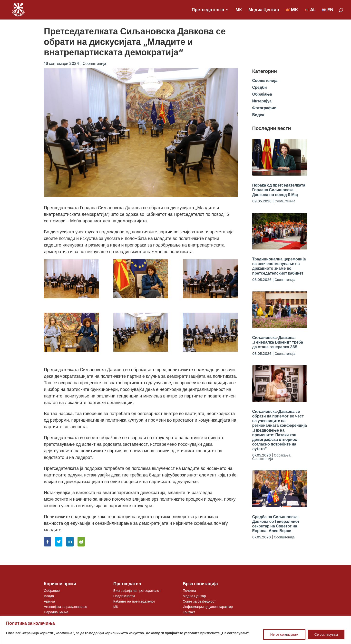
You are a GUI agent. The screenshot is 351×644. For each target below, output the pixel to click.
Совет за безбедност (199, 601)
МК (239, 10)
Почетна (189, 590)
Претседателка (208, 10)
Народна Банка (56, 612)
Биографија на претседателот (137, 590)
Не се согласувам (284, 634)
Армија (49, 601)
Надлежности (124, 596)
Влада (49, 596)
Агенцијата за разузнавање (65, 607)
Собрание (52, 590)
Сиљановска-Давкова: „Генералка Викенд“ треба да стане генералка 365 (278, 342)
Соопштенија (94, 63)
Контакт (189, 612)
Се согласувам (326, 634)
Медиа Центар (264, 10)
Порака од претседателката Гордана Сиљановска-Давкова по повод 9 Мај (279, 190)
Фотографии (264, 108)
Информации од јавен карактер (208, 607)
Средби (260, 87)
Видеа (258, 115)
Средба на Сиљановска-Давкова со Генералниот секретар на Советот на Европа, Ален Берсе (276, 524)
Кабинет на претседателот (134, 601)
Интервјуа (262, 101)
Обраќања (262, 94)
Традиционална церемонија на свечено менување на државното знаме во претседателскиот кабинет (279, 266)
